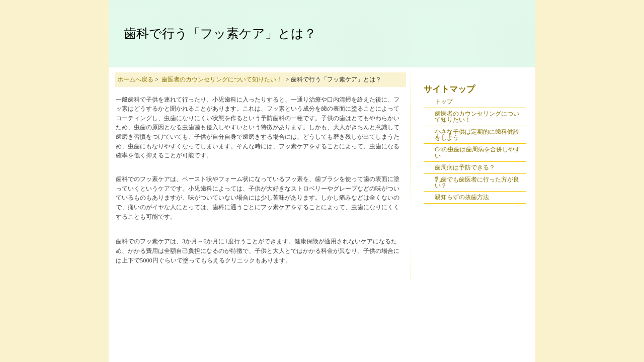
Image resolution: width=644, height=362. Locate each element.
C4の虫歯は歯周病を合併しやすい (477, 152)
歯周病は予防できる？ (465, 167)
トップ (444, 102)
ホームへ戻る (135, 79)
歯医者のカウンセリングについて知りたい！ (222, 79)
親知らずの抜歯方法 (462, 197)
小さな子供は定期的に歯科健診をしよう (477, 135)
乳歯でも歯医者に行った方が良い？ (477, 183)
